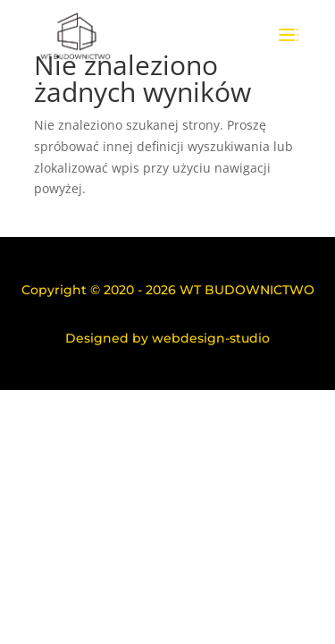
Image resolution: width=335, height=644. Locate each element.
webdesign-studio (211, 338)
